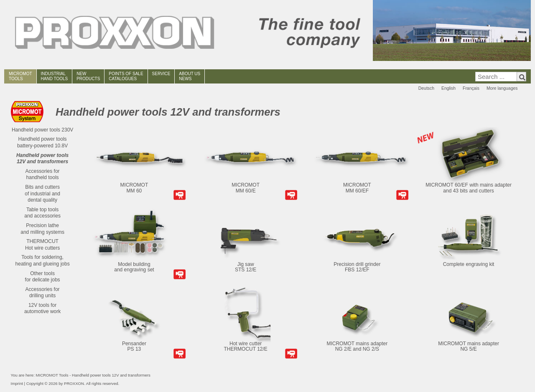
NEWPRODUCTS (88, 76)
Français (471, 88)
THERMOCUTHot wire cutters (42, 245)
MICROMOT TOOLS (20, 76)
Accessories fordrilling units (43, 293)
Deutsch (426, 88)
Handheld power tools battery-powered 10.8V (42, 142)
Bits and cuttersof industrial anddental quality (42, 193)
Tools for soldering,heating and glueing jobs (43, 260)
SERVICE (161, 74)
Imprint (17, 383)
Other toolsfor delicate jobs (43, 277)
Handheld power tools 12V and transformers (42, 159)
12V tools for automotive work (42, 309)
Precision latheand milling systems (42, 229)
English (448, 88)
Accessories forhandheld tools (43, 175)
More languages (502, 88)
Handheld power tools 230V (42, 130)
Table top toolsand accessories (42, 213)
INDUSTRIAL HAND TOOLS (55, 76)
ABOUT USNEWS (190, 76)
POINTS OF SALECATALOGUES (126, 76)
